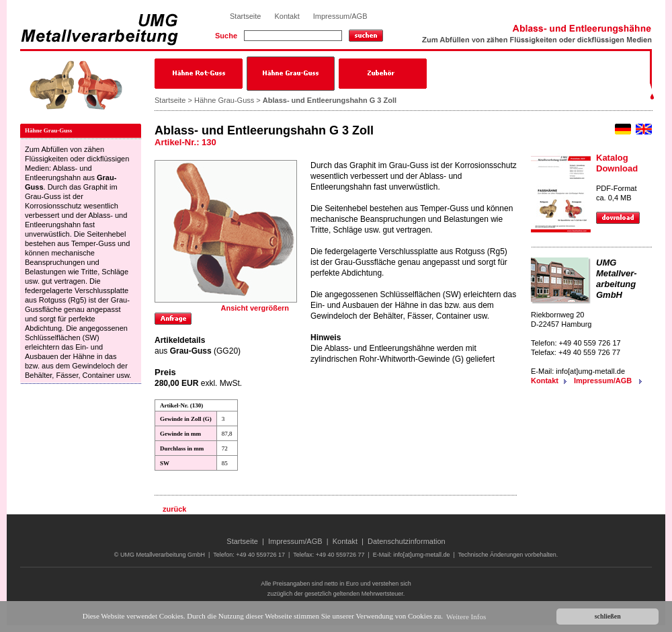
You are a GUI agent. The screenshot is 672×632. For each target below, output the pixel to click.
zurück (174, 509)
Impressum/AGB (340, 16)
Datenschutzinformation (407, 541)
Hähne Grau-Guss (224, 100)
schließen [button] (608, 616)
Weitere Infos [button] (466, 617)
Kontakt (287, 16)
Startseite (245, 16)
